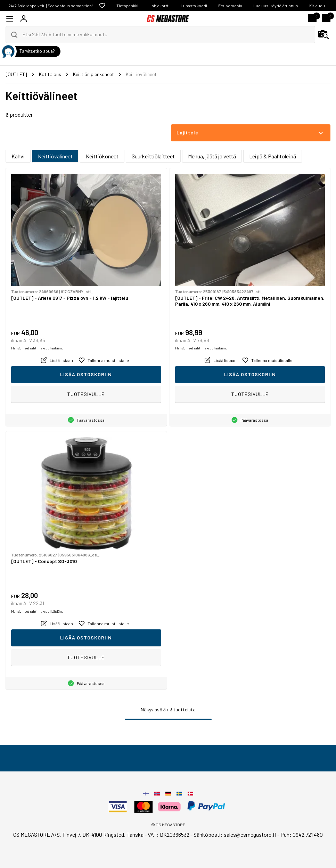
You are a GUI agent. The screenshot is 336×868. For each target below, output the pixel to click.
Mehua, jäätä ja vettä (212, 156)
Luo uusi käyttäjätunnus (276, 6)
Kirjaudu (317, 6)
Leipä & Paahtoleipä (273, 156)
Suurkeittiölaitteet (153, 156)
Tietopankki (127, 6)
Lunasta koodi (194, 6)
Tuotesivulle (86, 394)
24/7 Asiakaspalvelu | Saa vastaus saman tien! (51, 6)
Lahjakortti (159, 6)
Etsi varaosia (230, 6)
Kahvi (18, 156)
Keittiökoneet (102, 156)
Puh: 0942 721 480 (302, 834)
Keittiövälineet (55, 156)
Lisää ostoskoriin (86, 374)
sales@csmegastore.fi (250, 834)
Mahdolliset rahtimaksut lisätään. (37, 348)
